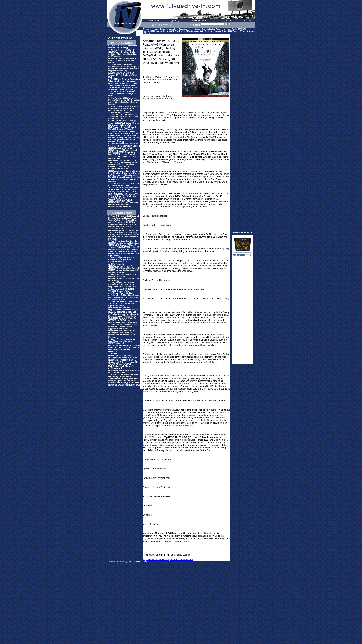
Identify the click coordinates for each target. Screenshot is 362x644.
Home (155, 29)
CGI (204, 29)
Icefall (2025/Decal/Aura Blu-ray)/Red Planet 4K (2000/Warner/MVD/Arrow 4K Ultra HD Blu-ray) (124, 277)
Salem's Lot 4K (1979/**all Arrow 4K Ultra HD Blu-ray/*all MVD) (122, 94)
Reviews (163, 29)
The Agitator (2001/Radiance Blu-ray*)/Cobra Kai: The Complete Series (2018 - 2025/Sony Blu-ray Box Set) (124, 101)
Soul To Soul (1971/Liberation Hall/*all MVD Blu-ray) (123, 47)
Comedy (182, 29)
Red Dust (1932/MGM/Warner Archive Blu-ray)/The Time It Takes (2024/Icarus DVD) (124, 117)
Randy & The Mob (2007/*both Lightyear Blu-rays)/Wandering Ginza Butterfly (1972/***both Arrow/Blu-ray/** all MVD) (123, 109)
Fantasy (219, 29)
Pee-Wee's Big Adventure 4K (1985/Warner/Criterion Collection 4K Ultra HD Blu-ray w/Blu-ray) (124, 243)
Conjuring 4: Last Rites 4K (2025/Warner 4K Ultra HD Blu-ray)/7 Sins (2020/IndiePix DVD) (123, 285)
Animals (210, 29)
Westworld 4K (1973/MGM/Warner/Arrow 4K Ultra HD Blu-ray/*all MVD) (124, 370)
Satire (198, 29)
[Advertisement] (243, 311)
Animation (173, 29)
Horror (191, 29)
